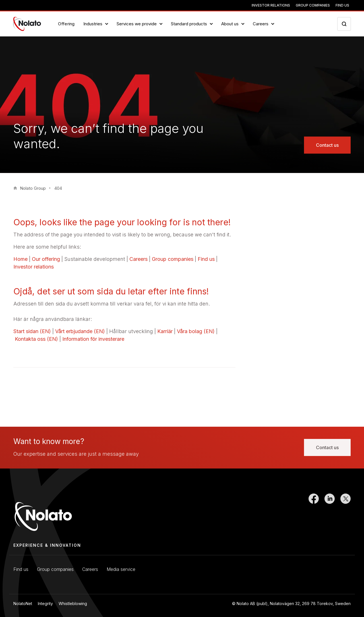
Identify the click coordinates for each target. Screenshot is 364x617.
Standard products (189, 24)
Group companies (313, 5)
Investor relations (271, 5)
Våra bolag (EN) (196, 331)
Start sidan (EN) (32, 331)
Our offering (46, 259)
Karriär (165, 331)
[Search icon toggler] (344, 24)
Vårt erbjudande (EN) (80, 331)
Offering (66, 24)
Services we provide (137, 24)
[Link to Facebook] (314, 513)
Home (20, 259)
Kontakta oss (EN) (36, 339)
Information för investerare (93, 339)
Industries (93, 24)
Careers (261, 24)
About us (230, 24)
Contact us (327, 145)
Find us (342, 5)
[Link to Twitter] (346, 513)
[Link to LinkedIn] (330, 513)
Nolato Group (33, 188)
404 (58, 188)
